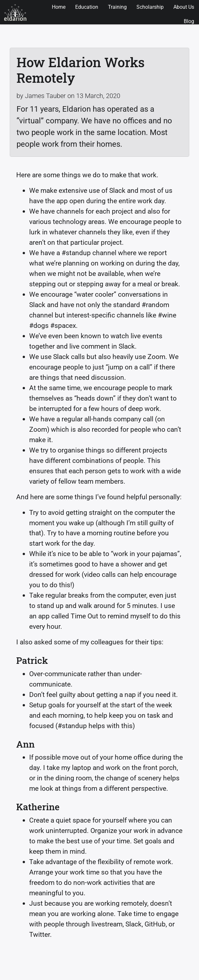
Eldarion (15, 12)
